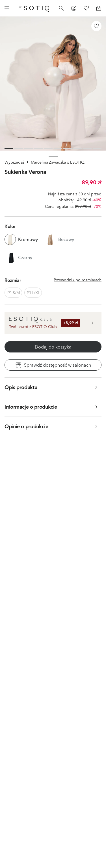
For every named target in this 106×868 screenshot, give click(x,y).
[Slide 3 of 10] (28, 149)
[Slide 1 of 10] (9, 149)
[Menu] (7, 8)
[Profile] (74, 8)
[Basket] (99, 8)
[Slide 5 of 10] (48, 149)
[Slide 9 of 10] (87, 149)
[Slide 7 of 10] (68, 149)
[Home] (34, 8)
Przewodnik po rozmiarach (78, 280)
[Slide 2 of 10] (19, 149)
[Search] (61, 8)
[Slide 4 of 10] (38, 149)
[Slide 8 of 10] (78, 149)
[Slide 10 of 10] (97, 149)
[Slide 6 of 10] (58, 149)
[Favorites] (86, 8)
